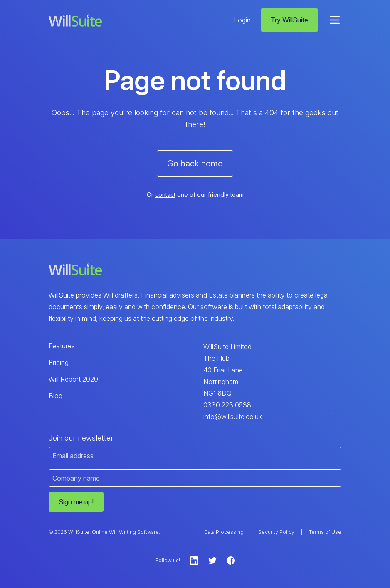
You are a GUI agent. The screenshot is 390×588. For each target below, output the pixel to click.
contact (165, 195)
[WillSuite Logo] (75, 20)
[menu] (335, 20)
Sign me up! (76, 502)
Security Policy (276, 532)
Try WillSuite (289, 20)
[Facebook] (231, 561)
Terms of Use (325, 532)
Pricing (59, 362)
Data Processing (224, 532)
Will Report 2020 (73, 379)
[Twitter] (212, 561)
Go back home (195, 164)
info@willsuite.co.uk (233, 417)
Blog (56, 396)
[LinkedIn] (194, 561)
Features (62, 346)
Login (242, 20)
